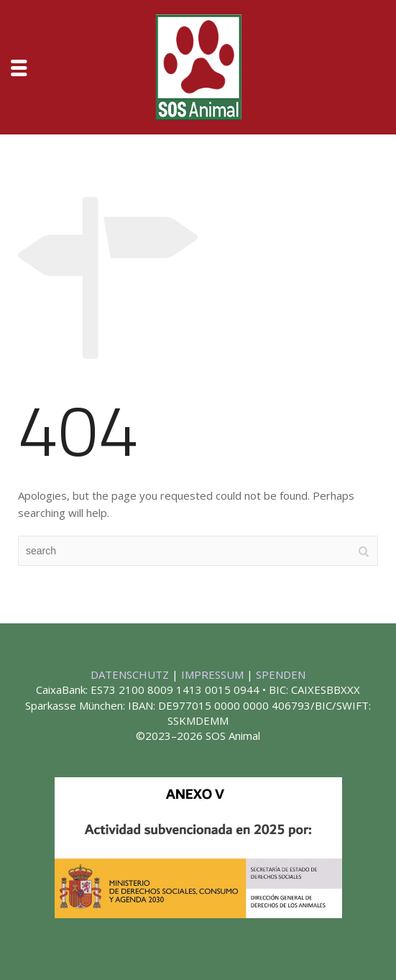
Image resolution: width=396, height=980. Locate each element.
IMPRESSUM (214, 674)
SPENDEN (281, 674)
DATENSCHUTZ (131, 674)
